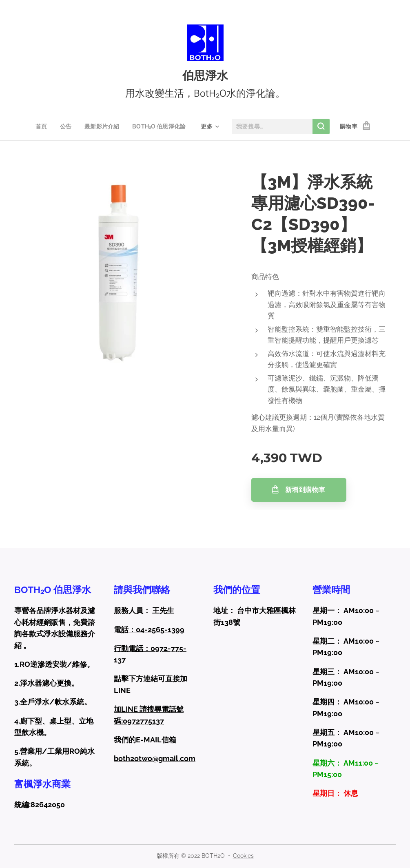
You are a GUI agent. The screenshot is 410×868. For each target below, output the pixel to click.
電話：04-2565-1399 (149, 629)
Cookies (243, 856)
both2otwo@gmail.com (155, 758)
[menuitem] (42, 126)
